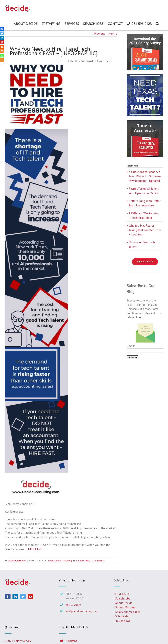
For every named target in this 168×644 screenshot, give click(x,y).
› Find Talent (121, 594)
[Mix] (2, 51)
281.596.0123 (73, 605)
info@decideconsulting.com (81, 611)
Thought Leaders (81, 561)
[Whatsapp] (2, 56)
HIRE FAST (35, 549)
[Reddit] (2, 47)
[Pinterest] (2, 42)
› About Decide (123, 603)
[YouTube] (30, 597)
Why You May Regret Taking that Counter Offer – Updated (145, 230)
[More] (2, 60)
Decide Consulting (17, 561)
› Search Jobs (122, 598)
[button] (157, 24)
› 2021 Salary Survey (18, 641)
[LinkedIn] (15, 597)
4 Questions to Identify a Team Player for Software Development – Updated (145, 176)
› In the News (122, 621)
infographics (55, 561)
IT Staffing (67, 561)
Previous (100, 34)
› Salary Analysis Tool (127, 612)
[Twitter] (2, 33)
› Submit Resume (124, 607)
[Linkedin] (2, 38)
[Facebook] (2, 29)
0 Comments (98, 561)
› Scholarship (122, 616)
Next (111, 34)
